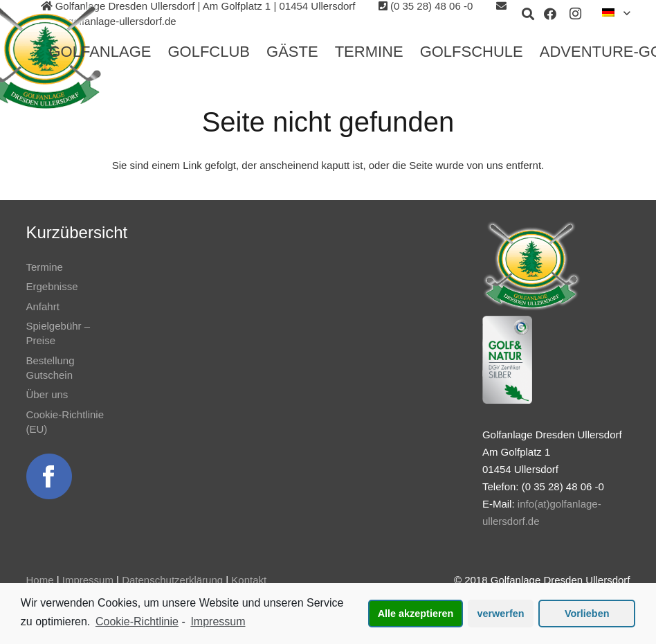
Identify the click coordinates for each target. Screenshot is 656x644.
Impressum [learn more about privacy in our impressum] (218, 621)
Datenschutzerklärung (172, 580)
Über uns (47, 394)
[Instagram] (575, 14)
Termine (45, 267)
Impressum (88, 580)
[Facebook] (550, 14)
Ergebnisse (52, 286)
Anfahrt (43, 306)
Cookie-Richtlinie (137, 621)
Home (40, 580)
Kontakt (249, 580)
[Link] (49, 476)
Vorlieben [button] (587, 614)
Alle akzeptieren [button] (416, 614)
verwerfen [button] (501, 614)
